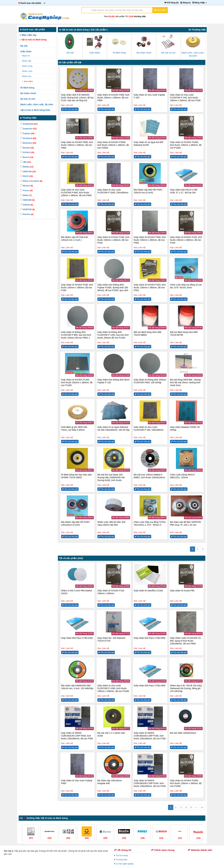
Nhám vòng (27, 66)
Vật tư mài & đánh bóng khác (36, 110)
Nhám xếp (27, 61)
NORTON (28, 209)
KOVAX (27, 152)
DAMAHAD (29, 124)
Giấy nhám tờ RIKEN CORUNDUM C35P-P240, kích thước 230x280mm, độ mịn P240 (150, 783)
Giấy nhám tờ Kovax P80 (182, 591)
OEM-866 (28, 200)
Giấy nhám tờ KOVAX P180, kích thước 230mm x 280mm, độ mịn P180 (77, 288)
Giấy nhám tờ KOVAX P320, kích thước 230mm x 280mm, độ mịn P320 (150, 288)
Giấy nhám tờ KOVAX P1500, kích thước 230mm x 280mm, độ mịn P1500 (186, 783)
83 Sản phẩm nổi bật (70, 62)
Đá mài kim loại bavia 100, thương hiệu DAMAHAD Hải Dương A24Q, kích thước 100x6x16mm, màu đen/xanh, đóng (112, 480)
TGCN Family (122, 855)
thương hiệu (140, 16)
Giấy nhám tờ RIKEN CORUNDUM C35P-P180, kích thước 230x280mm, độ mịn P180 (150, 736)
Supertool (28, 129)
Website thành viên (200, 850)
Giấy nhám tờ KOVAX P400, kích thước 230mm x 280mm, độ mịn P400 (150, 240)
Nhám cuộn (27, 71)
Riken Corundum (31, 181)
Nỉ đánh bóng (28, 88)
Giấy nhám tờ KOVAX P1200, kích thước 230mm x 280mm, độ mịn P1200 (77, 382)
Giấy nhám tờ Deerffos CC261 (148, 591)
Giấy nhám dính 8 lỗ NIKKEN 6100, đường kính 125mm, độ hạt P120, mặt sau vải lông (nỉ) (77, 98)
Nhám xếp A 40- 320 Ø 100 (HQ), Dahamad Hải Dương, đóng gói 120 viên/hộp (186, 688)
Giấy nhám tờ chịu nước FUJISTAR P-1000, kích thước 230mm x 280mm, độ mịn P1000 (113, 688)
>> (202, 807)
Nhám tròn (27, 76)
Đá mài (24, 46)
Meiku (26, 195)
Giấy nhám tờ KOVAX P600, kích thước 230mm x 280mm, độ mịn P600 (77, 145)
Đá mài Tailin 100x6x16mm (183, 733)
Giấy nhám (26, 51)
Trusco (27, 190)
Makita (27, 167)
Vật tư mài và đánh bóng (33, 40)
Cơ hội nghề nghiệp (125, 864)
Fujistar (27, 133)
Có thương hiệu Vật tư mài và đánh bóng (44, 818)
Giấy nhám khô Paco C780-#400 (150, 686)
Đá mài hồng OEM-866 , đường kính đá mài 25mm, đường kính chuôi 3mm (185, 382)
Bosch (27, 157)
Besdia (27, 148)
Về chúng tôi (123, 850)
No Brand (28, 138)
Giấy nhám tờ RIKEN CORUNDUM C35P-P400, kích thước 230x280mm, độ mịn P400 (77, 736)
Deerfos (27, 214)
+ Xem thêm (27, 81)
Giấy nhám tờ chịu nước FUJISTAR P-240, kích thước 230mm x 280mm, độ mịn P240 (185, 98)
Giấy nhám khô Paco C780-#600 (150, 638)
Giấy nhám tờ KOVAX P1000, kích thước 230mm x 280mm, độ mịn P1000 (186, 145)
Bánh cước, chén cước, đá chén (37, 104)
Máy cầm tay (28, 35)
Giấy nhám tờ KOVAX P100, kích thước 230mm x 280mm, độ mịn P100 (186, 240)
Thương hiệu (122, 860)
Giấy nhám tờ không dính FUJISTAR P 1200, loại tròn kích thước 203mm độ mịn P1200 (113, 335)
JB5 (26, 162)
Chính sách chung (163, 850)
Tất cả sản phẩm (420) (71, 558)
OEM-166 (28, 172)
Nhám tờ (26, 56)
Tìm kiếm (160, 10)
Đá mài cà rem (28, 99)
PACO (27, 176)
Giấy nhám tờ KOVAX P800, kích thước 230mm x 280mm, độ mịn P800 (113, 98)
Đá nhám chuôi (28, 93)
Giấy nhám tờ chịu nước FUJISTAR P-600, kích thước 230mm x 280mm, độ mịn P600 (76, 193)
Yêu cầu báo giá (70, 109)
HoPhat (27, 205)
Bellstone (28, 143)
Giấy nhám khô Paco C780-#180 (77, 638)
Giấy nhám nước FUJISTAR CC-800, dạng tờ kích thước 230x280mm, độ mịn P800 (186, 641)
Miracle (27, 186)
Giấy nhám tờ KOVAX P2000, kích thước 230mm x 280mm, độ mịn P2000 (113, 145)
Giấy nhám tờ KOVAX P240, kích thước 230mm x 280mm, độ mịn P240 (113, 240)
